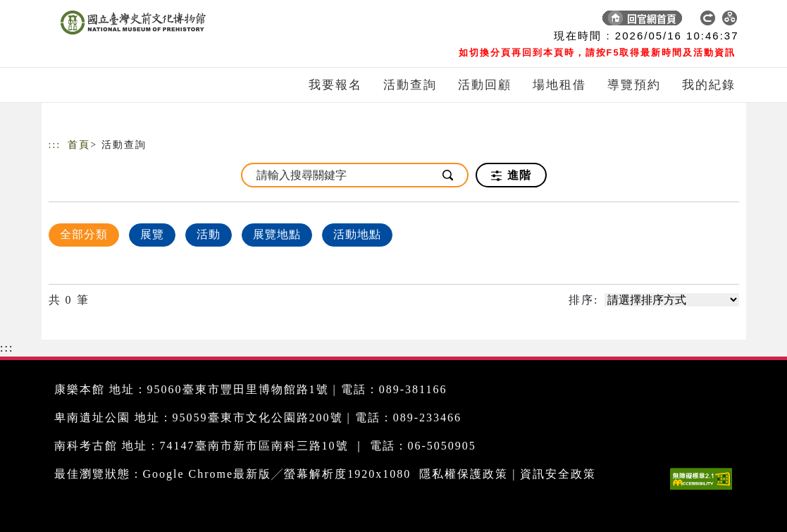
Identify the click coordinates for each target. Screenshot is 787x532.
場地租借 (559, 85)
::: (55, 145)
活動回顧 (485, 85)
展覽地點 (277, 234)
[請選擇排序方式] (672, 300)
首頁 (79, 145)
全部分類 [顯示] (84, 234)
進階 (511, 175)
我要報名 (335, 85)
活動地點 (357, 234)
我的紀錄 (709, 85)
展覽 (152, 234)
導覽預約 (634, 85)
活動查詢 (410, 85)
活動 (209, 234)
